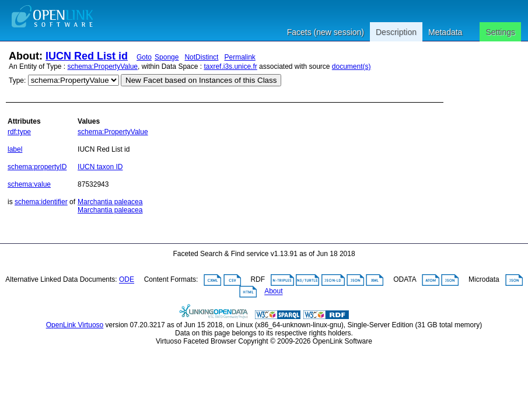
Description (396, 32)
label (15, 149)
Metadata (445, 32)
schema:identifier (41, 202)
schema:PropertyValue (103, 66)
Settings (500, 32)
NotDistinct (201, 57)
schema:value (29, 184)
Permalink (239, 57)
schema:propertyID (37, 167)
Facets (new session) (326, 32)
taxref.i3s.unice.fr (230, 66)
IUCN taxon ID (100, 167)
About (273, 292)
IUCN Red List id (87, 56)
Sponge (167, 57)
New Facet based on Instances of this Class (201, 80)
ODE (127, 280)
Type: (17, 80)
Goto (144, 57)
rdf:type (19, 132)
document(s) (352, 66)
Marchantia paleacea (110, 202)
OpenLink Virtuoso (75, 325)
